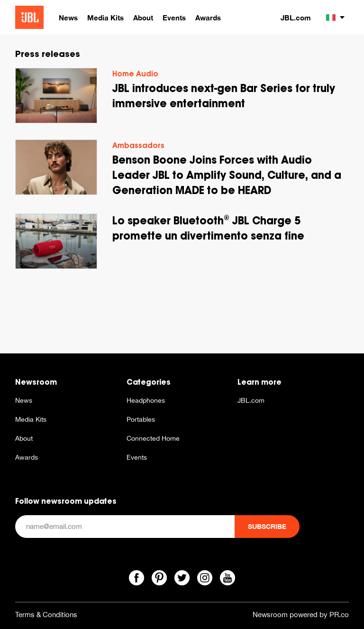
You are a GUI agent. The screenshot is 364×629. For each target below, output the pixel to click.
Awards (27, 457)
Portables (141, 419)
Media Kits (31, 419)
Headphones (146, 400)
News (24, 400)
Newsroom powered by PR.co (301, 615)
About (24, 438)
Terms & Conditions (46, 615)
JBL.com (296, 18)
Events (137, 457)
